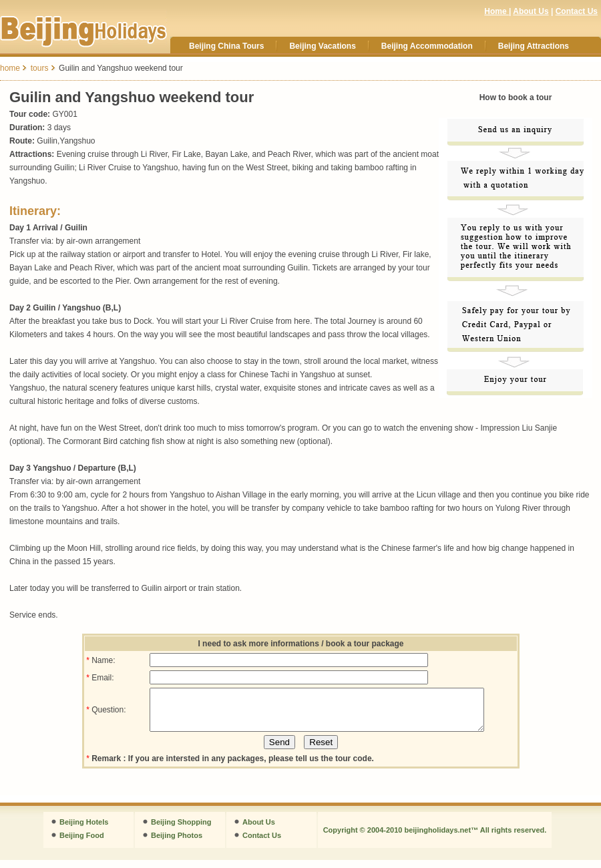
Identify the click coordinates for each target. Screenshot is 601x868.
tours (40, 68)
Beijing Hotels (84, 830)
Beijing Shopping (181, 830)
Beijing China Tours (226, 46)
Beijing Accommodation (427, 46)
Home (496, 11)
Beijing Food (82, 843)
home (10, 68)
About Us (531, 11)
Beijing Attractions (534, 46)
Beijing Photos (177, 843)
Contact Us (577, 11)
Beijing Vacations (322, 46)
